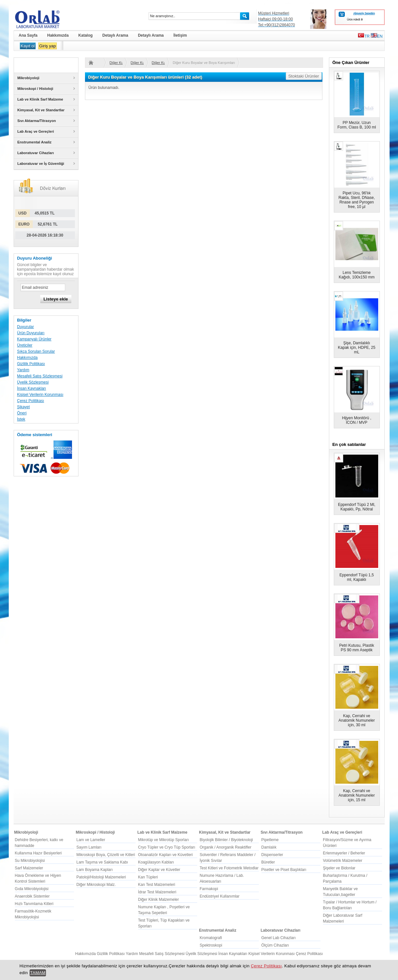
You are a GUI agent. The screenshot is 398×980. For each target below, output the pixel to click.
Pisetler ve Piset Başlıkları (284, 870)
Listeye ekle (56, 299)
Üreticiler (25, 345)
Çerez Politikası (31, 401)
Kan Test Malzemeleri (157, 885)
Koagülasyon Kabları (156, 862)
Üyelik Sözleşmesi (33, 382)
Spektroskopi (211, 945)
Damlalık (269, 847)
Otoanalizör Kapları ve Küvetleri (166, 855)
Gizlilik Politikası (31, 364)
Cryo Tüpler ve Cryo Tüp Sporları (167, 847)
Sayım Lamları (89, 847)
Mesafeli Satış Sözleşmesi (40, 376)
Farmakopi (209, 889)
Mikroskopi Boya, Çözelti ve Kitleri (106, 855)
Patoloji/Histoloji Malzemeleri (101, 877)
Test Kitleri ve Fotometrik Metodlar (229, 868)
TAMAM (38, 973)
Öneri (22, 413)
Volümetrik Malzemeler (343, 861)
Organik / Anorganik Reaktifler (226, 847)
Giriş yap (48, 46)
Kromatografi (211, 938)
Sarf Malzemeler (29, 868)
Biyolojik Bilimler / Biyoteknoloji (226, 840)
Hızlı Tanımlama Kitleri (34, 904)
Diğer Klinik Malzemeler (159, 900)
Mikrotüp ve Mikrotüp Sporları (164, 840)
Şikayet (24, 407)
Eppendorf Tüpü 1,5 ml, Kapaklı (357, 577)
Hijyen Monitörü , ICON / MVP (356, 420)
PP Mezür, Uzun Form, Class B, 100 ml (357, 125)
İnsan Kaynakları (32, 388)
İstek (21, 419)
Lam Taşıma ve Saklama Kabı (102, 862)
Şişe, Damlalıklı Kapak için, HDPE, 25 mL (357, 348)
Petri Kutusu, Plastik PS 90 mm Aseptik (357, 648)
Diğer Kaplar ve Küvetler (159, 870)
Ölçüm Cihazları (275, 945)
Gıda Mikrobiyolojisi (32, 889)
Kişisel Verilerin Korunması (40, 395)
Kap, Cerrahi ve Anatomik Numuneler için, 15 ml (356, 795)
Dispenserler (272, 855)
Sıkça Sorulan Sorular (36, 351)
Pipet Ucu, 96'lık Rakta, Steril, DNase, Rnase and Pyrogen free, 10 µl (356, 200)
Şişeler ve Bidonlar (339, 868)
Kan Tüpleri (148, 877)
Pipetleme (270, 840)
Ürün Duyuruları (31, 333)
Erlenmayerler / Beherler (344, 853)
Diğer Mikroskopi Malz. (96, 885)
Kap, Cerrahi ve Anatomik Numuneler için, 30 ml (356, 720)
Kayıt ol (28, 46)
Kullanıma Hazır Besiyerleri (38, 853)
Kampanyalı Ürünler (34, 339)
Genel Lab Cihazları (279, 938)
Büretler (268, 862)
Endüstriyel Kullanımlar (220, 896)
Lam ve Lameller (91, 840)
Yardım (23, 370)
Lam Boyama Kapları (95, 870)
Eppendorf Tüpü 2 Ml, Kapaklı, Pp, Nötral (357, 507)
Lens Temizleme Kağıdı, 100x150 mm (357, 275)
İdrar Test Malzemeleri (157, 892)
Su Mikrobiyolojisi (30, 861)
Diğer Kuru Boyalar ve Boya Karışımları (116, 63)
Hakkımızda (27, 358)
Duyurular (26, 327)
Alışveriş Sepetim (364, 13)
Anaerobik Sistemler (32, 896)
